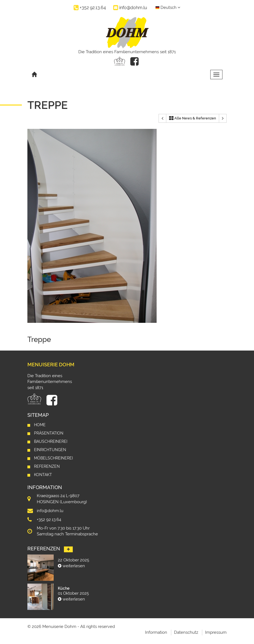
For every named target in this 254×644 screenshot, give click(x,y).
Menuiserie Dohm (51, 365)
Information (156, 632)
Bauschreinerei (51, 441)
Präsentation (49, 433)
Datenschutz (186, 632)
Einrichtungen (50, 450)
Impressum (216, 632)
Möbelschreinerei (53, 458)
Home (40, 425)
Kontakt (43, 475)
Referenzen (47, 466)
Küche (64, 588)
